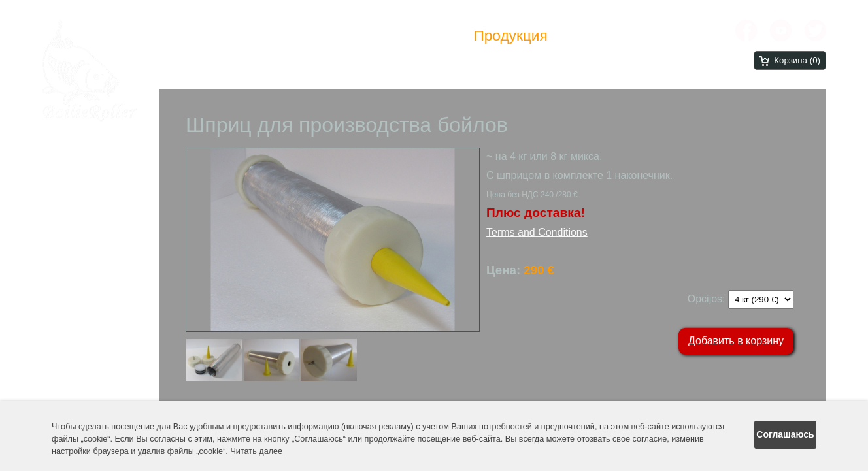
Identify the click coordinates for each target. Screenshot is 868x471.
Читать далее (256, 451)
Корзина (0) (797, 60)
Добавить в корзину (736, 341)
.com (574, 61)
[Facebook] (746, 30)
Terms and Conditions (537, 232)
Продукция (510, 35)
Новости (426, 35)
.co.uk (609, 61)
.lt (679, 61)
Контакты (671, 35)
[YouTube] (781, 30)
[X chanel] (815, 30)
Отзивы (593, 35)
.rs (695, 61)
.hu (661, 61)
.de (639, 61)
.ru (713, 61)
